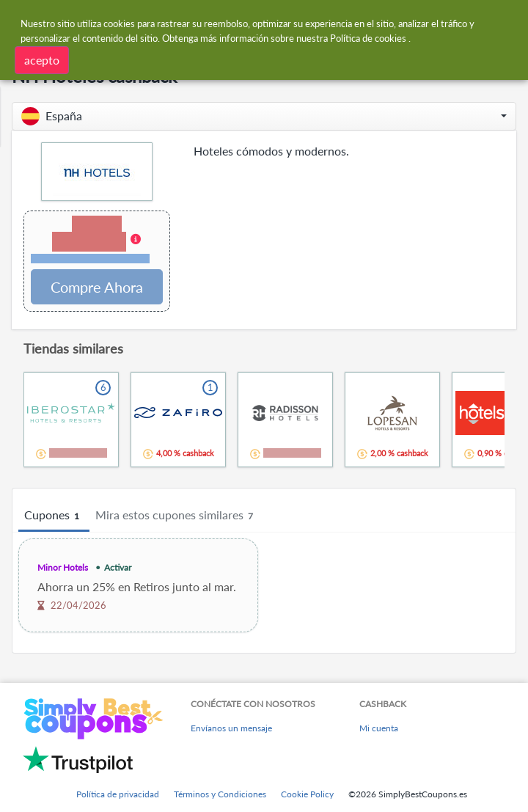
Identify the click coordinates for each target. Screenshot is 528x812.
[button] (264, 116)
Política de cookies (368, 37)
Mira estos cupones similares (176, 516)
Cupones (54, 516)
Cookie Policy (307, 794)
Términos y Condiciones (220, 794)
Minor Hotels (63, 567)
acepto (42, 59)
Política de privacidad (118, 794)
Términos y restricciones (90, 259)
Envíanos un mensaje (231, 728)
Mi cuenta (379, 728)
